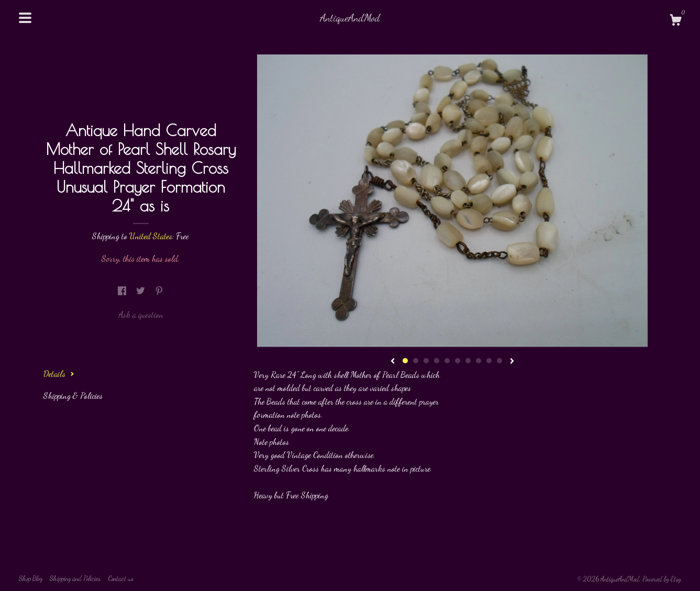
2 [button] (416, 361)
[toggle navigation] (25, 18)
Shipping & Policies (73, 395)
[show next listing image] (512, 362)
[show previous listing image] (393, 362)
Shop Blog (31, 578)
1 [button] (405, 361)
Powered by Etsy (662, 579)
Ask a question (141, 314)
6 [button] (458, 361)
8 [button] (479, 361)
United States (151, 236)
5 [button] (447, 361)
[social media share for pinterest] (159, 291)
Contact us (121, 578)
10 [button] (499, 361)
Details (59, 373)
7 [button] (468, 361)
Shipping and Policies (75, 578)
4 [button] (437, 361)
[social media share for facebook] (123, 291)
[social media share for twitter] (142, 291)
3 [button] (426, 361)
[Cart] (675, 21)
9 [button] (489, 361)
